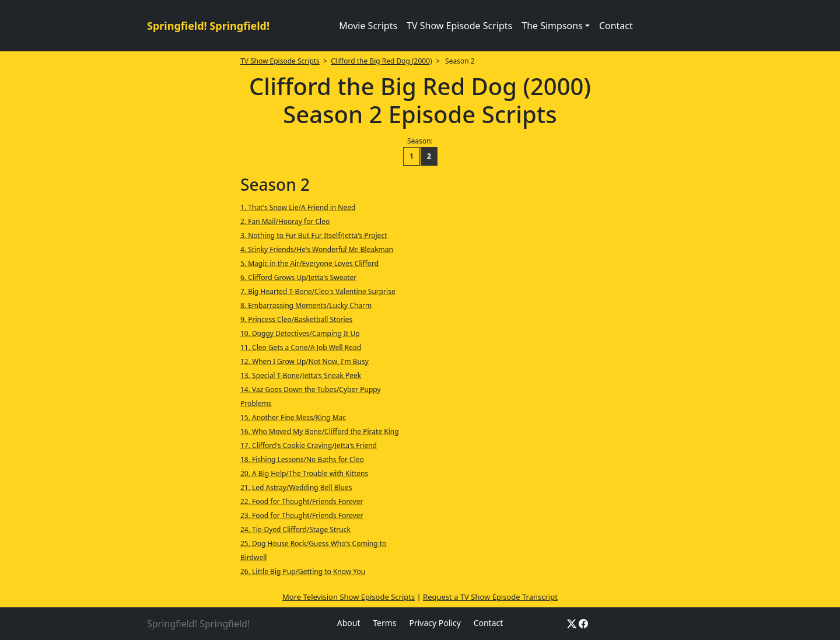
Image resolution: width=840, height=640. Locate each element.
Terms (384, 623)
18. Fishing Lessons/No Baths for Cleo (302, 459)
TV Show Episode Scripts (459, 26)
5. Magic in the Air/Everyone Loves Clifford (309, 263)
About (349, 623)
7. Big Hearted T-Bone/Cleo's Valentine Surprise (318, 291)
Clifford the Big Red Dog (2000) (381, 61)
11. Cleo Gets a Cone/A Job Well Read (301, 347)
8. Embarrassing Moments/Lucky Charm (306, 305)
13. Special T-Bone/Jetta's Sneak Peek (301, 375)
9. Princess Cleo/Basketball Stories (296, 319)
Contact (616, 26)
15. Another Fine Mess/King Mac (293, 417)
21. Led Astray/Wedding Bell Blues (296, 487)
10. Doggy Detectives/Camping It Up (300, 333)
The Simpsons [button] (552, 26)
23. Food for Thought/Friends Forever (302, 515)
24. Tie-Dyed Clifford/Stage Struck (295, 529)
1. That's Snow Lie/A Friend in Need (298, 207)
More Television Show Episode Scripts (349, 597)
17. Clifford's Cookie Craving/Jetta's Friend (309, 445)
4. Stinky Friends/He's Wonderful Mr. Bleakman (317, 249)
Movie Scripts (368, 26)
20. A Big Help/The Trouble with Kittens (304, 473)
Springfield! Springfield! (208, 26)
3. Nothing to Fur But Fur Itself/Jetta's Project (314, 235)
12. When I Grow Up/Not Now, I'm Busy (304, 361)
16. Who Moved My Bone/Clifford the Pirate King (320, 431)
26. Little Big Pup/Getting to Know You (303, 571)
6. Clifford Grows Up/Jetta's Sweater (298, 277)
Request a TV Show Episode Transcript (490, 597)
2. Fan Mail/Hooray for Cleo (285, 221)
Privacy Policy (435, 623)
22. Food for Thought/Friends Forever (302, 501)
